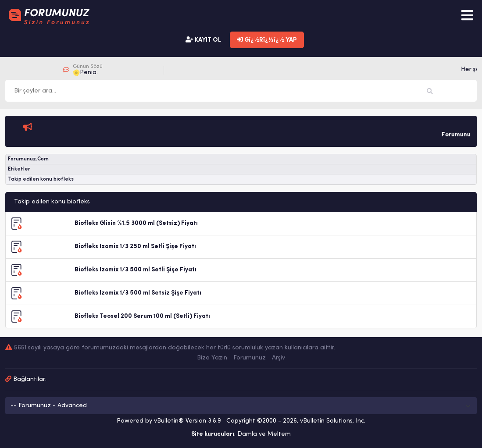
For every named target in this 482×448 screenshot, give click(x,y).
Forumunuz (250, 358)
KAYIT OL (203, 40)
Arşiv (278, 358)
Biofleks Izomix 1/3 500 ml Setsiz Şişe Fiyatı (138, 293)
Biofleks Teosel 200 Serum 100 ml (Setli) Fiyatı (142, 316)
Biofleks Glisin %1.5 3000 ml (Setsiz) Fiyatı (136, 223)
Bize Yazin (212, 358)
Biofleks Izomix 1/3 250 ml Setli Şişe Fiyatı (135, 247)
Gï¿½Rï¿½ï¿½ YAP (267, 40)
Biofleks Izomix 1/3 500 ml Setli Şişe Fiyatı (136, 270)
